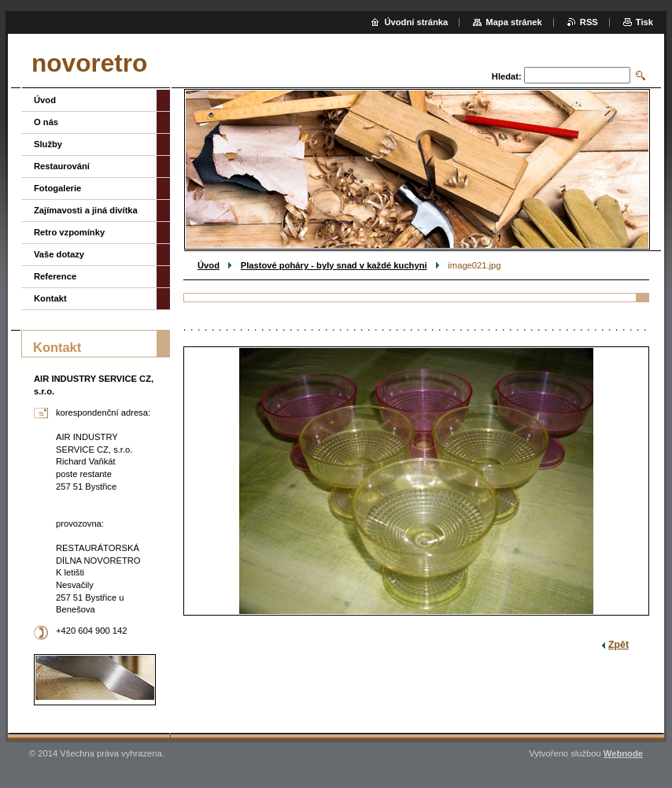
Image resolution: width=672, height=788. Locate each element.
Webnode (623, 753)
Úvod (209, 265)
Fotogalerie (57, 188)
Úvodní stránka (416, 22)
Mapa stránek (514, 22)
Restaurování (62, 166)
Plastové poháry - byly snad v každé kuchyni (334, 265)
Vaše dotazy (59, 254)
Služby (48, 144)
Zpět (618, 645)
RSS (589, 22)
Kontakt (50, 298)
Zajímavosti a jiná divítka (86, 210)
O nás (46, 122)
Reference (55, 276)
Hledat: (507, 76)
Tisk (644, 22)
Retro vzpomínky (69, 232)
